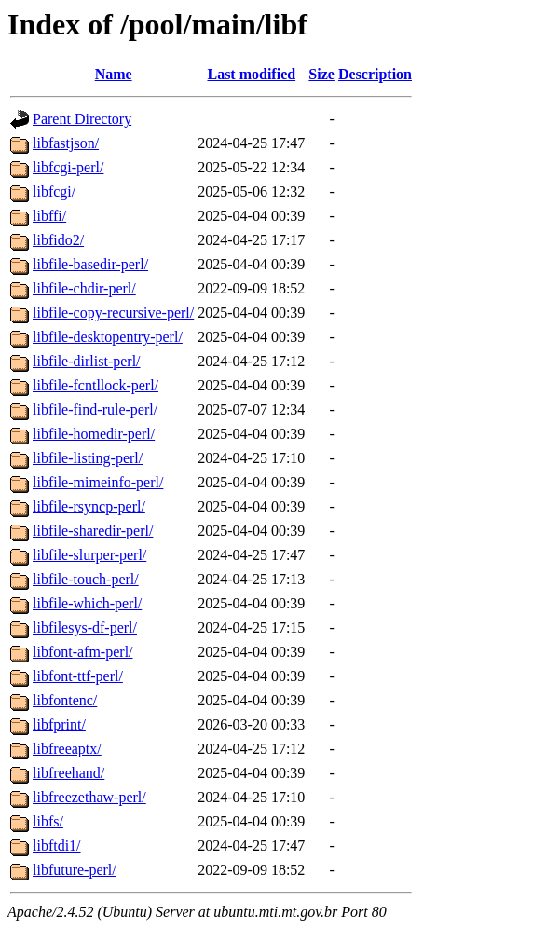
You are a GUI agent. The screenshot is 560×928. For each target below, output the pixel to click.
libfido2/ (58, 240)
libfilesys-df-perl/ (85, 628)
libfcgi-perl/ (68, 167)
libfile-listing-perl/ (88, 458)
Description (375, 74)
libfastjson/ (66, 143)
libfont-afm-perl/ (83, 652)
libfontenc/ (65, 700)
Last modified (251, 74)
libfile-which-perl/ (87, 603)
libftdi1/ (57, 846)
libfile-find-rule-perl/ (95, 409)
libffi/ (49, 216)
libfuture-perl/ (75, 870)
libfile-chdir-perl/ (84, 288)
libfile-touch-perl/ (86, 579)
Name (114, 74)
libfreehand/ (68, 773)
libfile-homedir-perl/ (94, 434)
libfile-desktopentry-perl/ (108, 337)
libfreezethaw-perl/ (89, 797)
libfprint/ (59, 724)
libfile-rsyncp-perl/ (89, 506)
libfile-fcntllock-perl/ (96, 385)
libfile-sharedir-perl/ (93, 531)
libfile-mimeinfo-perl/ (98, 482)
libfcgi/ (54, 191)
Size (321, 74)
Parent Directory (82, 119)
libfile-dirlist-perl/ (87, 361)
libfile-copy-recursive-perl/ (113, 313)
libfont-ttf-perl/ (78, 676)
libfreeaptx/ (67, 749)
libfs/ (48, 821)
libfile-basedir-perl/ (90, 264)
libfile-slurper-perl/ (89, 555)
